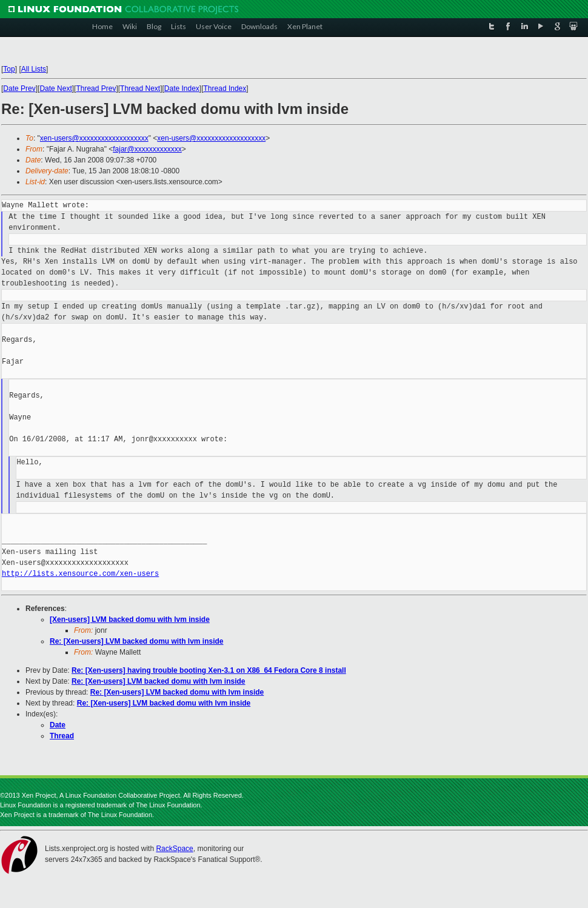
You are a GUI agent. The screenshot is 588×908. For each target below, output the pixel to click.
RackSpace (174, 849)
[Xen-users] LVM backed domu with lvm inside (130, 619)
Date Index (182, 88)
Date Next (55, 88)
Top (9, 69)
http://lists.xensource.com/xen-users (80, 574)
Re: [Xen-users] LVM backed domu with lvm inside (137, 641)
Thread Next (140, 88)
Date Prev (19, 88)
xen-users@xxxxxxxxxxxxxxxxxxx (94, 138)
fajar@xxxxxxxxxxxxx (147, 149)
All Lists (34, 69)
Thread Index (225, 88)
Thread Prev (96, 88)
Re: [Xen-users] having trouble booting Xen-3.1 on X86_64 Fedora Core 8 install (209, 670)
